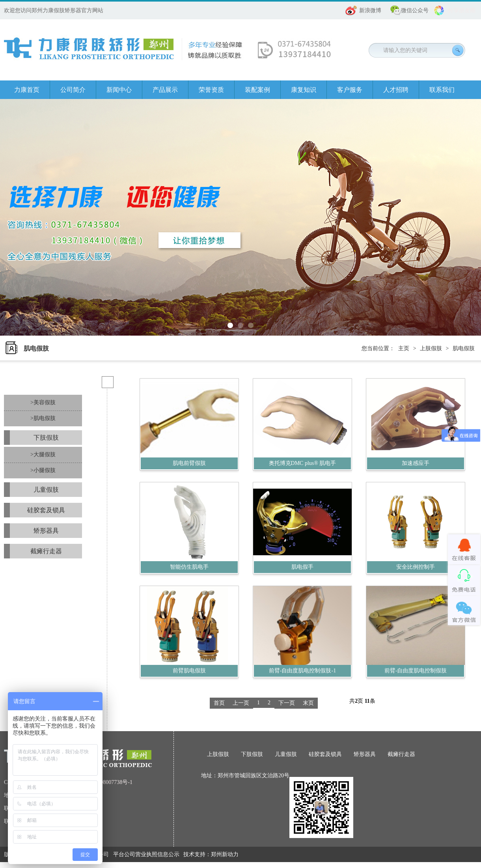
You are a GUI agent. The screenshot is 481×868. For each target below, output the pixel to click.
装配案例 (257, 90)
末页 (308, 703)
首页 (219, 703)
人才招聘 (396, 90)
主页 (404, 348)
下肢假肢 (46, 438)
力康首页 (27, 90)
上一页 (241, 703)
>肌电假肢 (43, 418)
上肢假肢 (431, 348)
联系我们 (442, 90)
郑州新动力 (225, 854)
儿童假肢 (46, 490)
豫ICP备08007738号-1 (107, 782)
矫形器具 (46, 531)
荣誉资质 (211, 90)
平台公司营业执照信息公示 (146, 854)
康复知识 (304, 90)
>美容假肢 (43, 402)
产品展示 (165, 90)
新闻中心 (119, 90)
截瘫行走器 (46, 551)
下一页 (287, 703)
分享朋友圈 (462, 10)
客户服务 (350, 90)
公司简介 (73, 90)
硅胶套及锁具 (46, 510)
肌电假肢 (464, 348)
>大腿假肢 (43, 455)
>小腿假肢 (43, 470)
